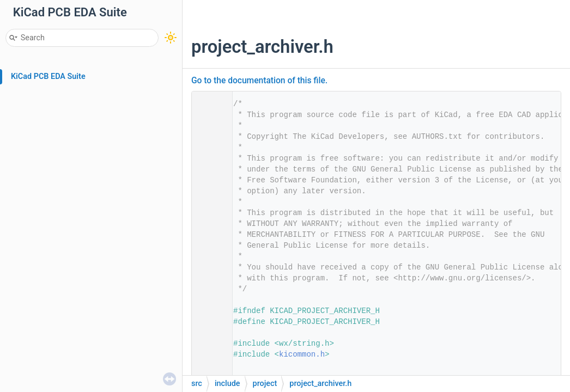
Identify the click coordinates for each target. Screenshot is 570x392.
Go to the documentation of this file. (259, 81)
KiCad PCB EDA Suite (48, 76)
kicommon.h (302, 354)
